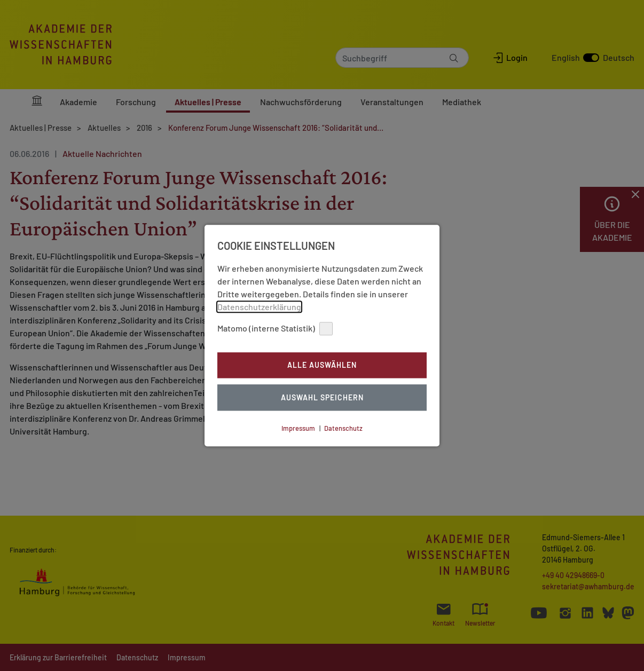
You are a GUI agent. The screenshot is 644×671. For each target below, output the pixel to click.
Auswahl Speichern (322, 397)
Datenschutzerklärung (259, 307)
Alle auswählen (322, 365)
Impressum (298, 428)
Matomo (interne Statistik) (275, 329)
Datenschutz (343, 428)
